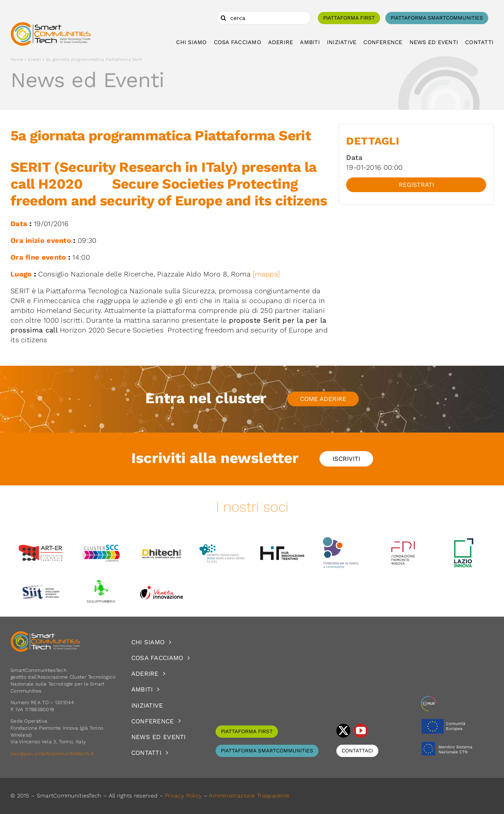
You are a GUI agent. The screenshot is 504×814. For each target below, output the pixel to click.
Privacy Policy (183, 796)
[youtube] (361, 731)
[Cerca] (223, 18)
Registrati (416, 185)
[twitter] (343, 731)
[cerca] (264, 18)
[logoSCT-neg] (45, 634)
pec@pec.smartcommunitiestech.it (53, 753)
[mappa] (266, 274)
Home (17, 59)
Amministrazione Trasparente (249, 796)
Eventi (34, 59)
